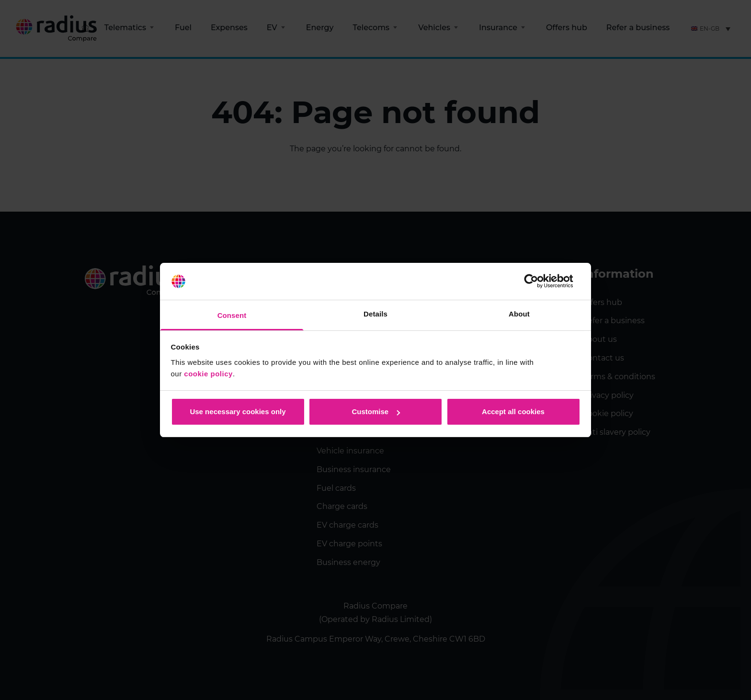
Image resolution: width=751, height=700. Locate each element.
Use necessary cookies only (238, 412)
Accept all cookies (513, 412)
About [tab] (519, 314)
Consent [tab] (232, 315)
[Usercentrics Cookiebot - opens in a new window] (539, 282)
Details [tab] (375, 314)
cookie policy (208, 374)
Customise (376, 412)
